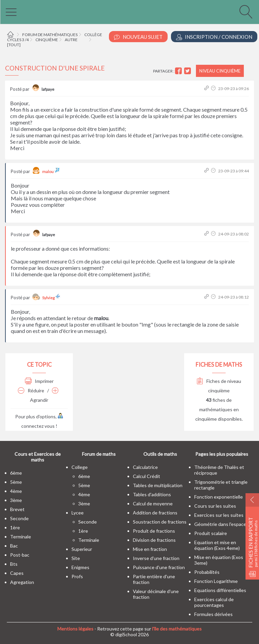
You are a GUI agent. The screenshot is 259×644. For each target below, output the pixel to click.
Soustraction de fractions (160, 522)
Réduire (31, 390)
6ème (16, 473)
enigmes (80, 567)
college (80, 467)
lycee (78, 513)
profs (77, 576)
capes (17, 573)
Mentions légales (75, 629)
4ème (16, 491)
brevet (17, 509)
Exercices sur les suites (219, 515)
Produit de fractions (154, 531)
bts (14, 564)
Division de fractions (154, 540)
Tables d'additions (152, 494)
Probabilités (207, 572)
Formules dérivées (213, 614)
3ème (16, 500)
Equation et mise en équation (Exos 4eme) (217, 545)
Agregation (22, 582)
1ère (15, 527)
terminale (21, 537)
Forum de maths (99, 454)
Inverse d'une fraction (156, 558)
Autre (71, 40)
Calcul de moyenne (153, 503)
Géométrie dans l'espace (220, 524)
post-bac (20, 555)
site (76, 558)
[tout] (14, 45)
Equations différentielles (220, 590)
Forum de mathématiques (50, 35)
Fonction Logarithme (216, 581)
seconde (19, 518)
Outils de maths (160, 454)
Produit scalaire (211, 533)
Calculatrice (145, 467)
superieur (82, 549)
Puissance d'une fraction (159, 567)
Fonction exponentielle (219, 497)
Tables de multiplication (158, 485)
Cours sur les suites (215, 506)
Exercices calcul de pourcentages (214, 602)
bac (14, 546)
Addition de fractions (155, 513)
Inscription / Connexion (214, 37)
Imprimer (39, 381)
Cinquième (47, 40)
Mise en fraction (150, 549)
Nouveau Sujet (138, 37)
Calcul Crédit (147, 476)
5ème (16, 482)
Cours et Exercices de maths (38, 457)
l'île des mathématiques (177, 629)
